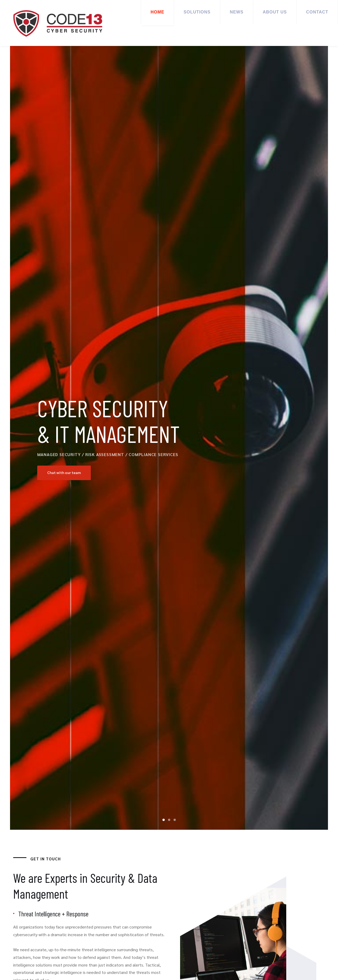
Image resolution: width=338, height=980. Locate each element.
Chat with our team (65, 473)
